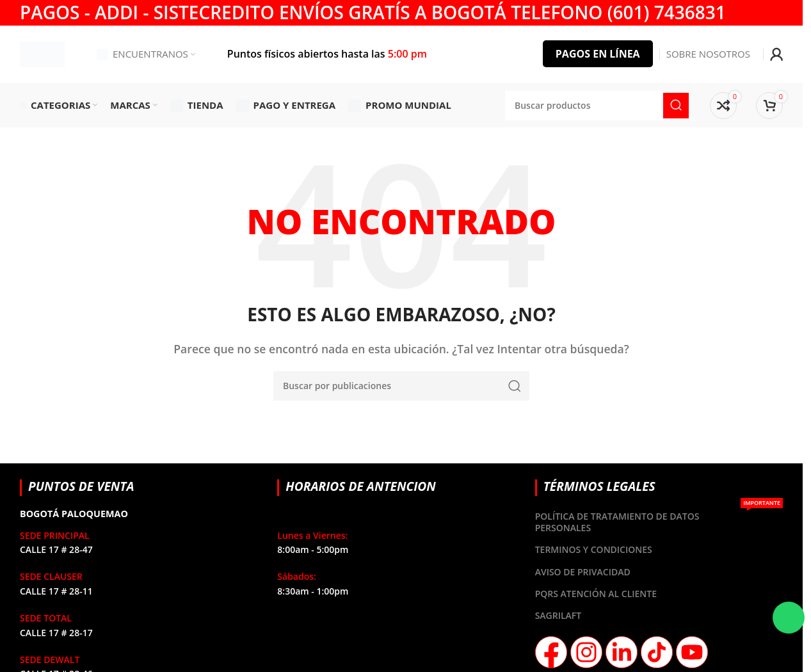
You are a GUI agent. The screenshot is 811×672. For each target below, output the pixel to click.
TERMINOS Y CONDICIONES (594, 550)
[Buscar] (401, 386)
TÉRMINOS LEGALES (599, 487)
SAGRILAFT (558, 616)
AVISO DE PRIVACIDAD (583, 572)
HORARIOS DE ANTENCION (361, 487)
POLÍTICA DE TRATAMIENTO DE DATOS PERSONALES (659, 520)
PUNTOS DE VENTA (81, 487)
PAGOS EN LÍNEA (598, 54)
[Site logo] (42, 53)
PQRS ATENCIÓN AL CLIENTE (596, 594)
